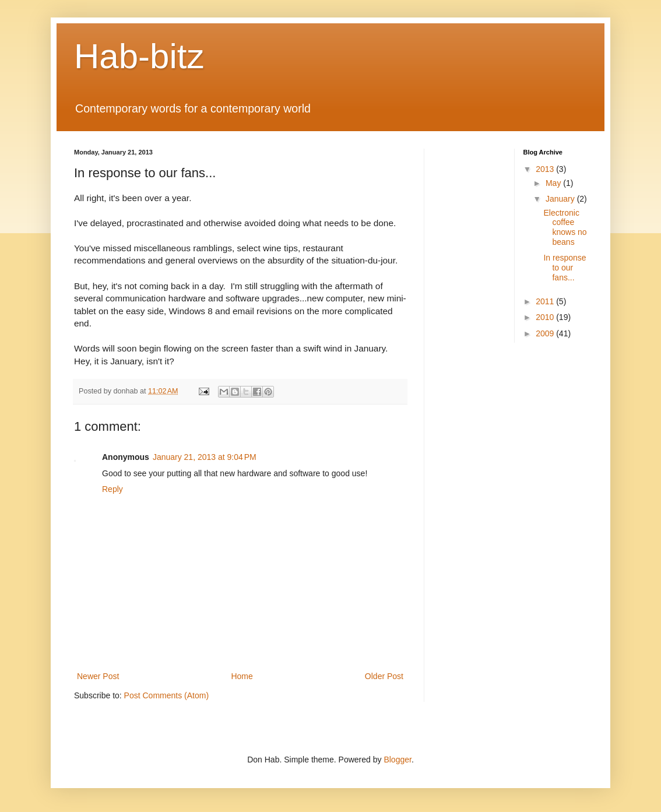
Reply (112, 489)
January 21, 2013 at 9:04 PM (205, 457)
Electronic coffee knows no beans (565, 227)
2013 (546, 169)
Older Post (384, 676)
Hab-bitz (139, 56)
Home (242, 676)
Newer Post (98, 676)
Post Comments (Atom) (166, 695)
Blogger (397, 760)
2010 (546, 317)
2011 (546, 301)
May (554, 183)
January (561, 199)
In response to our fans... (565, 268)
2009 (546, 333)
